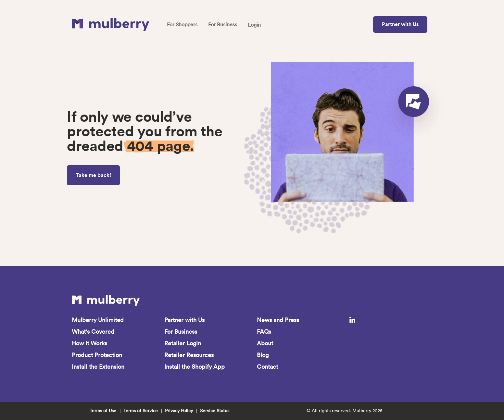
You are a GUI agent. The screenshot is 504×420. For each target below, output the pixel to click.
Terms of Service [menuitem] (141, 411)
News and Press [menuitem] (278, 320)
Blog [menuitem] (263, 355)
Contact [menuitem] (267, 367)
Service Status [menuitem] (215, 411)
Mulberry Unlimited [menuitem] (98, 320)
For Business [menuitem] (223, 24)
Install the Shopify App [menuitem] (195, 367)
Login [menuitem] (254, 25)
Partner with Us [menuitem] (184, 320)
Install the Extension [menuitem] (98, 367)
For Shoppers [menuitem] (182, 24)
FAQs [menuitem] (264, 332)
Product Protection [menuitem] (97, 355)
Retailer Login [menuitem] (183, 343)
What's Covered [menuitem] (93, 332)
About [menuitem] (265, 343)
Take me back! (93, 175)
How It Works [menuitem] (89, 343)
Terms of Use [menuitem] (103, 411)
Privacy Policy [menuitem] (179, 411)
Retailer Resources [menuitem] (189, 355)
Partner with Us (400, 24)
